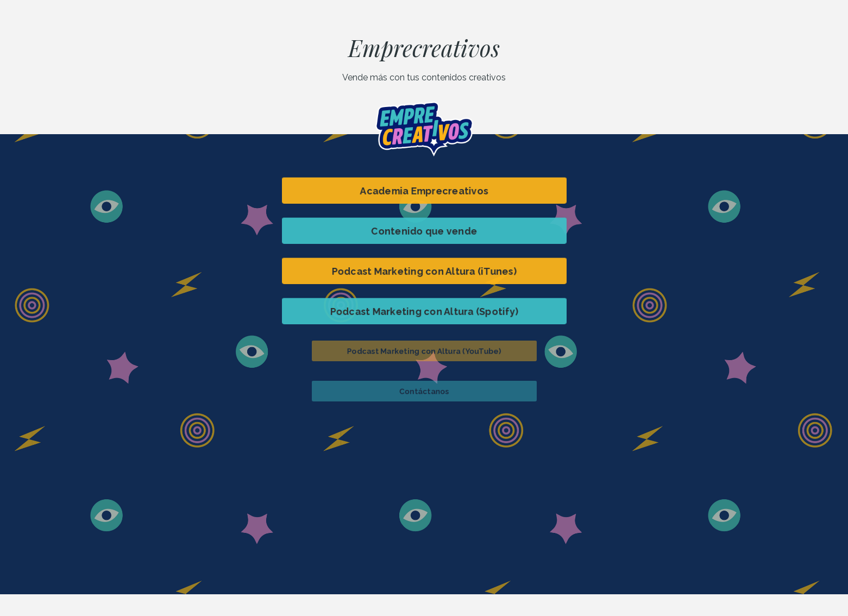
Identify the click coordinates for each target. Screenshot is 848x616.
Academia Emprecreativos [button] (424, 190)
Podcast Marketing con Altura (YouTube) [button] (424, 350)
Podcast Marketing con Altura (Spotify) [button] (424, 311)
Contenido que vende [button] (424, 230)
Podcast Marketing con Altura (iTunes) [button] (424, 271)
